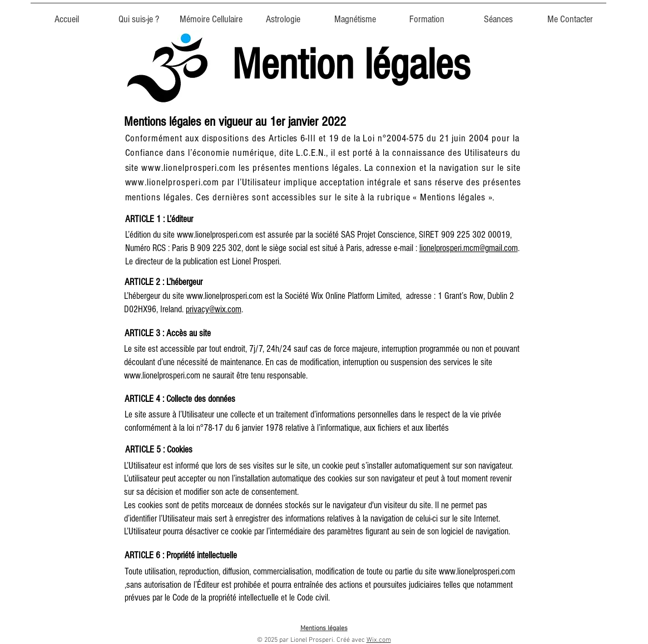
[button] (211, 14)
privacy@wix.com (214, 309)
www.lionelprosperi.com (189, 168)
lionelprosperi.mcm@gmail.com (469, 248)
